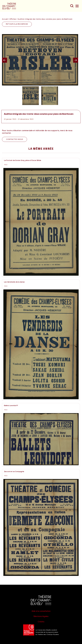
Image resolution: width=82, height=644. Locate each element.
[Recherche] (72, 6)
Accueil (5, 19)
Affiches (13, 19)
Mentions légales (41, 616)
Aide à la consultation (41, 611)
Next (76, 60)
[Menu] (77, 6)
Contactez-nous (15, 139)
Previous (4, 60)
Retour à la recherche (17, 24)
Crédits (41, 622)
